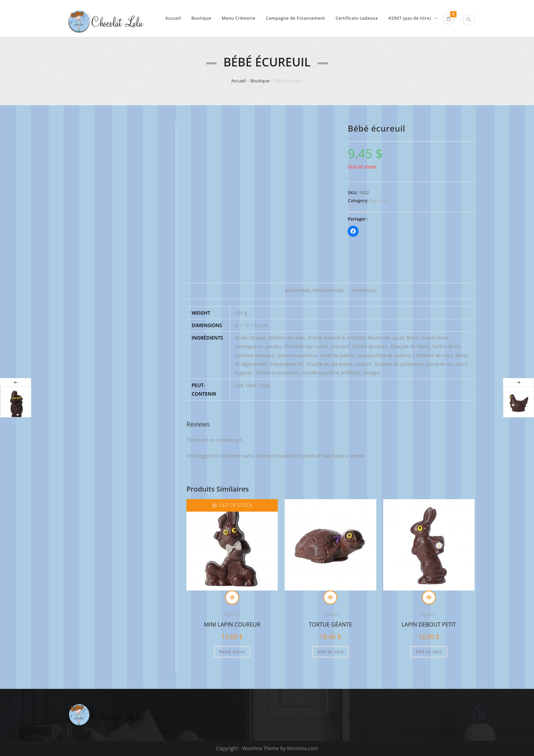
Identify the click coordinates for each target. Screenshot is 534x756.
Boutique (260, 81)
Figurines (379, 200)
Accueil (238, 81)
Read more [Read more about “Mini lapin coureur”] (232, 652)
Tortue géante (330, 624)
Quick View (232, 597)
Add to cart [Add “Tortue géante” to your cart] (330, 652)
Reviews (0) (364, 291)
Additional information (314, 291)
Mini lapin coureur (232, 624)
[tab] (314, 291)
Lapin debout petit (429, 624)
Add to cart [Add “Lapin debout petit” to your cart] (429, 652)
